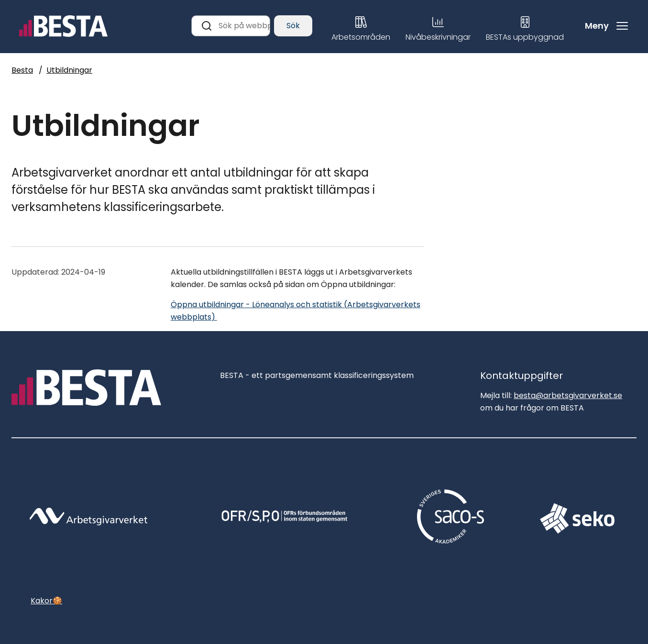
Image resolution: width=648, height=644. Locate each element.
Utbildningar (69, 70)
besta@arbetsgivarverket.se (568, 395)
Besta (22, 70)
